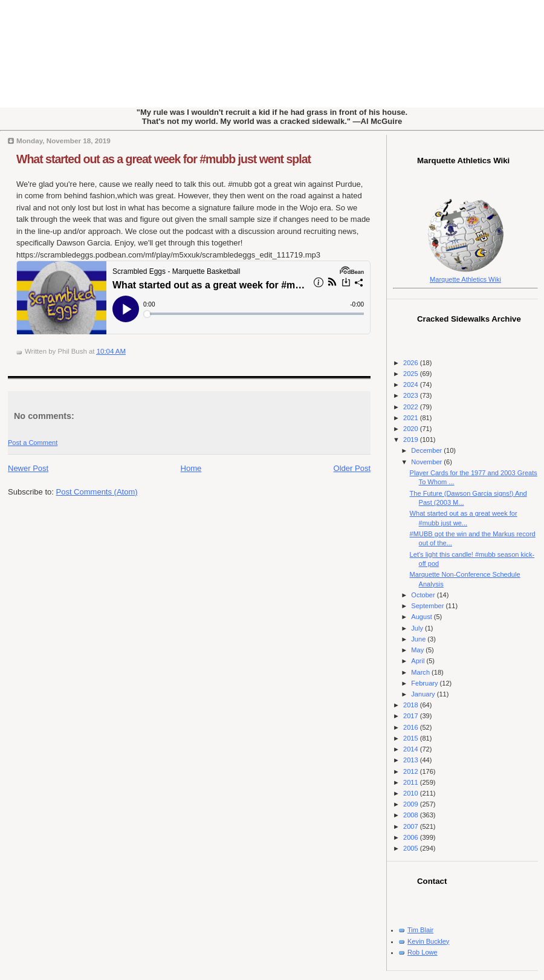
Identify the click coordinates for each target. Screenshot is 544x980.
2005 (412, 848)
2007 (412, 826)
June (419, 639)
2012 (412, 771)
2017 (412, 716)
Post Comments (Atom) (97, 492)
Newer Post (28, 468)
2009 (412, 804)
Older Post (352, 468)
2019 (412, 440)
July (418, 628)
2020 (412, 429)
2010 (412, 793)
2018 (412, 705)
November (427, 462)
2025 (412, 374)
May (418, 650)
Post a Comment (33, 443)
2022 (412, 407)
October (424, 595)
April (419, 661)
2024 (412, 385)
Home (191, 468)
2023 (412, 395)
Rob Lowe (423, 952)
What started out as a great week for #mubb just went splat (164, 159)
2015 (412, 738)
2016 (412, 727)
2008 (412, 815)
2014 (412, 749)
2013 (412, 760)
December (427, 450)
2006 (412, 837)
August (422, 617)
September (428, 606)
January (424, 694)
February (425, 683)
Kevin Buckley (428, 941)
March (421, 672)
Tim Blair (420, 930)
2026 (412, 363)
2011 (412, 782)
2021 (412, 418)
